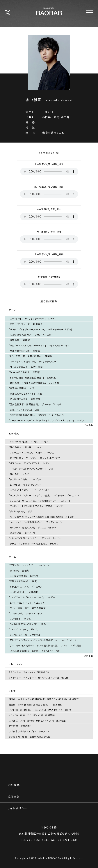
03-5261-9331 (39, 840)
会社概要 (14, 785)
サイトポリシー (17, 808)
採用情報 (14, 797)
